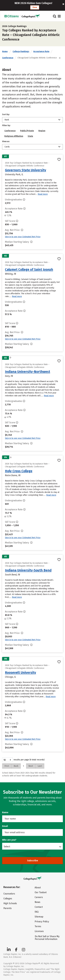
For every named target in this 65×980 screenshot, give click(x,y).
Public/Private (27, 131)
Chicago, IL (11, 677)
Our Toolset (41, 892)
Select (7, 846)
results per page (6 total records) (23, 760)
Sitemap (39, 917)
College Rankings (21, 51)
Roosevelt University (21, 673)
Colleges (8, 899)
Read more (43, 194)
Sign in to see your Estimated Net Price (23, 237)
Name (5, 812)
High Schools (10, 903)
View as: (6, 141)
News (37, 902)
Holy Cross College (19, 471)
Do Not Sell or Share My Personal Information (47, 938)
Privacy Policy (42, 922)
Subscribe (33, 861)
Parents (8, 908)
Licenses (39, 931)
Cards (7, 147)
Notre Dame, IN (13, 475)
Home (5, 51)
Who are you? (9, 840)
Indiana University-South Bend (28, 570)
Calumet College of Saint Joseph (29, 269)
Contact (39, 907)
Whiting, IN (11, 274)
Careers (39, 897)
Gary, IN (9, 376)
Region (42, 131)
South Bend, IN (12, 575)
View (35, 7)
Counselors (9, 894)
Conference (8, 58)
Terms (38, 926)
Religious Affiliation (14, 136)
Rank (7, 120)
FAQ (37, 912)
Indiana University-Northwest (28, 372)
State (30, 136)
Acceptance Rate (41, 51)
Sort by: (6, 114)
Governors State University (26, 170)
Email (5, 826)
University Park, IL (14, 174)
